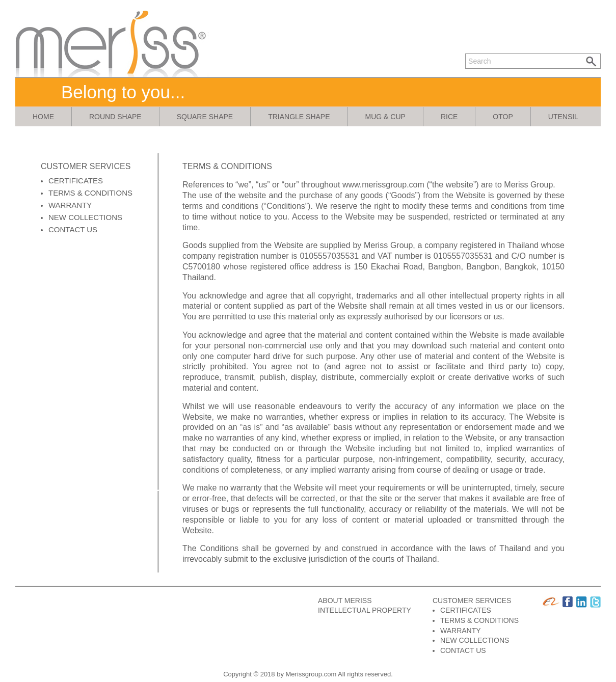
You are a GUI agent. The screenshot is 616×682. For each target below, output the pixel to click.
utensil (563, 117)
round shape (115, 117)
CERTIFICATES (76, 181)
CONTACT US (73, 229)
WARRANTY (70, 205)
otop (503, 117)
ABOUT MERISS (345, 601)
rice (449, 117)
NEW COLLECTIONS (85, 217)
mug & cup (385, 117)
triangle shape (299, 117)
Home (43, 117)
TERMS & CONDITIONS (90, 193)
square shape (205, 117)
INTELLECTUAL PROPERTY (365, 610)
